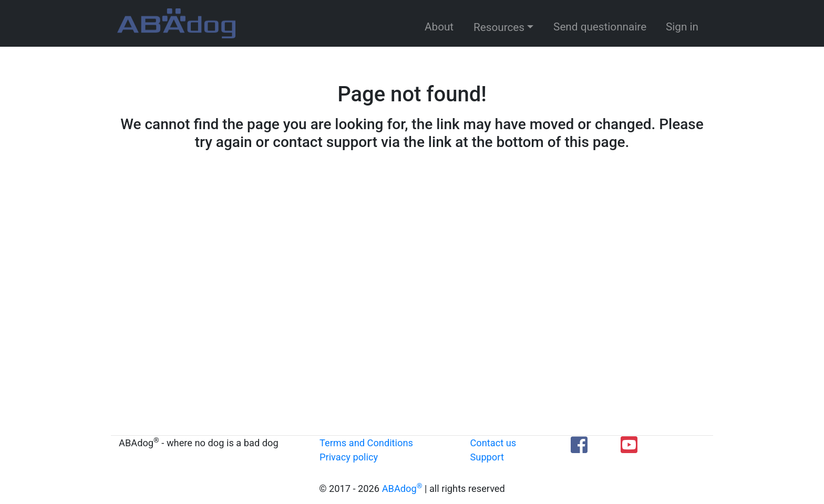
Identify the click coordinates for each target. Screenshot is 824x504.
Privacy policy (349, 457)
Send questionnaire (600, 27)
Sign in (682, 27)
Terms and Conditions (366, 443)
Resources (499, 27)
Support (487, 457)
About (439, 27)
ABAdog (402, 489)
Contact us (493, 443)
